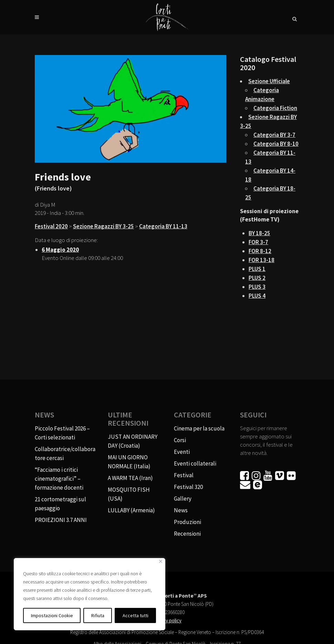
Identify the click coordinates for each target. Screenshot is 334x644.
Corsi (180, 440)
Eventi (182, 452)
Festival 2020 (51, 226)
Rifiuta (98, 615)
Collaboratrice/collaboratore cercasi (65, 454)
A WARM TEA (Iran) (130, 478)
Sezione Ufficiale (269, 81)
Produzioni (187, 522)
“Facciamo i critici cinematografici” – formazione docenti (59, 479)
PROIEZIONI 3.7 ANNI (61, 520)
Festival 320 (188, 487)
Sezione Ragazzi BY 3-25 (103, 226)
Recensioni (187, 534)
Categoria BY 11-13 (163, 226)
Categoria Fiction (275, 108)
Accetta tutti (135, 615)
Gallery (183, 499)
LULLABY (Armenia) (131, 510)
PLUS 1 (257, 269)
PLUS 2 (257, 278)
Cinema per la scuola (199, 428)
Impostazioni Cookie (52, 615)
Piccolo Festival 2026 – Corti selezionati (62, 433)
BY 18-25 (259, 233)
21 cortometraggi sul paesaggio (60, 504)
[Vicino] (161, 561)
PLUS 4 (257, 296)
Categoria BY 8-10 (276, 144)
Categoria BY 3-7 (274, 135)
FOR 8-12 (260, 251)
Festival (184, 475)
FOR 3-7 (258, 242)
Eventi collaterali (195, 463)
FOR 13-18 (262, 260)
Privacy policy (167, 620)
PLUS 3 (257, 287)
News (181, 510)
